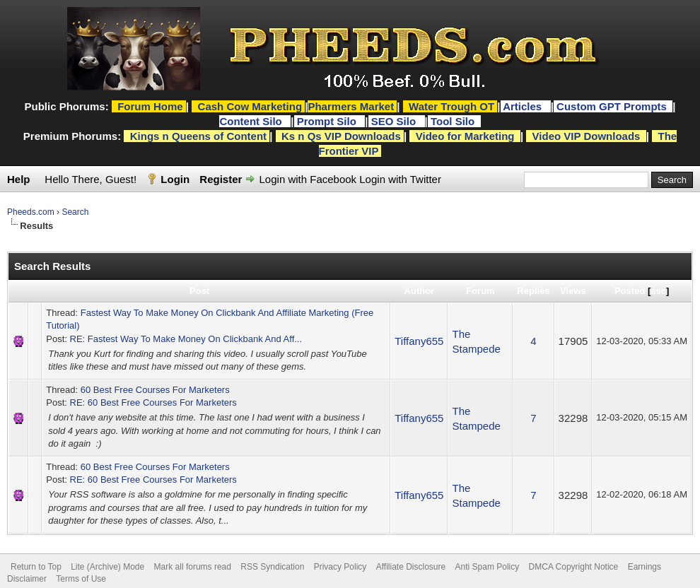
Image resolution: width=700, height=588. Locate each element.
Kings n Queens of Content (198, 136)
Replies (533, 291)
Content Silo (252, 121)
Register (221, 179)
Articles (524, 106)
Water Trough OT (451, 106)
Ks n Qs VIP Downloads (341, 136)
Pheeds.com (31, 212)
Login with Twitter (400, 179)
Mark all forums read (193, 567)
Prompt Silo (328, 121)
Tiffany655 (419, 341)
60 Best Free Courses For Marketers (155, 390)
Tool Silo (454, 121)
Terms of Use (81, 579)
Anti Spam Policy (488, 567)
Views (573, 291)
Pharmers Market (351, 106)
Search (75, 212)
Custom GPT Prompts (612, 106)
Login (175, 179)
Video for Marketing (465, 136)
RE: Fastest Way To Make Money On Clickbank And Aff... (186, 339)
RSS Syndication (272, 567)
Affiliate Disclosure (411, 567)
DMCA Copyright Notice (574, 567)
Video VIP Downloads (587, 136)
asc (658, 291)
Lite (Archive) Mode (107, 567)
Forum (480, 291)
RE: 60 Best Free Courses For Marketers (153, 402)
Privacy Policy (340, 567)
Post (199, 291)
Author (420, 291)
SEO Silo (395, 121)
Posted (630, 291)
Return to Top (36, 567)
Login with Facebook (308, 179)
